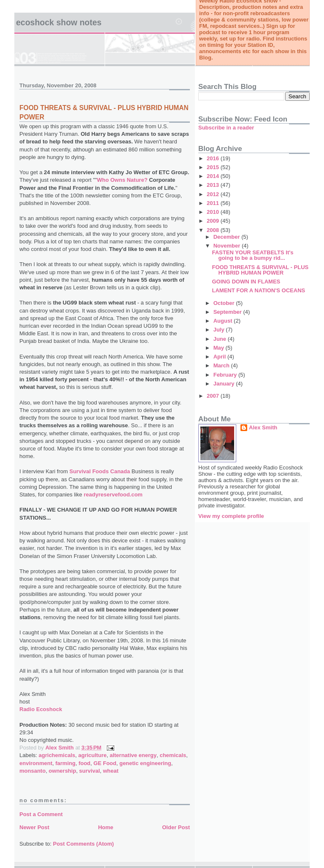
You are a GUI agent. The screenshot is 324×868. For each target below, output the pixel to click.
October (225, 303)
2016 (214, 158)
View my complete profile (231, 516)
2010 (214, 212)
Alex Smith (263, 427)
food (84, 763)
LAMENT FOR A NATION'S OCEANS (258, 290)
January (225, 384)
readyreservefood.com (113, 495)
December (227, 237)
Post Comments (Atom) (84, 844)
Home (105, 827)
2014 (214, 176)
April (220, 357)
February (226, 375)
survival (90, 771)
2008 (214, 230)
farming (65, 763)
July (220, 330)
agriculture (93, 755)
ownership (62, 771)
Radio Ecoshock (41, 709)
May (220, 348)
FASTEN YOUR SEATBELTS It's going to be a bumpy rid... (252, 255)
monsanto (32, 771)
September (228, 312)
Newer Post (34, 827)
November (228, 246)
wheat (111, 771)
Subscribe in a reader (226, 128)
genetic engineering (145, 763)
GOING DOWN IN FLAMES (246, 282)
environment (36, 763)
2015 (214, 167)
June (221, 339)
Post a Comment (41, 814)
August (224, 321)
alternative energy (133, 755)
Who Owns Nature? (123, 180)
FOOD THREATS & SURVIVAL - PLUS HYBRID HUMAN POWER (260, 270)
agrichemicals (57, 755)
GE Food (105, 763)
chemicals (173, 755)
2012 (214, 194)
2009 (214, 221)
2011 (214, 203)
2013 (214, 185)
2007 (214, 396)
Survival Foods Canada (100, 471)
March (222, 365)
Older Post (176, 827)
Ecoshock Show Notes (59, 22)
